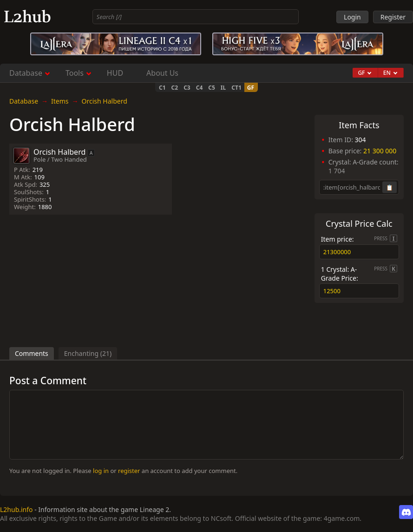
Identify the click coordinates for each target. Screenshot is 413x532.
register (129, 471)
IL (223, 88)
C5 (212, 88)
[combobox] (196, 17)
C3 (187, 88)
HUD (115, 73)
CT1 (236, 88)
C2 (175, 88)
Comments (32, 353)
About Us (162, 73)
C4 (200, 88)
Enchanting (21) (88, 353)
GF (251, 88)
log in (101, 471)
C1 (162, 88)
